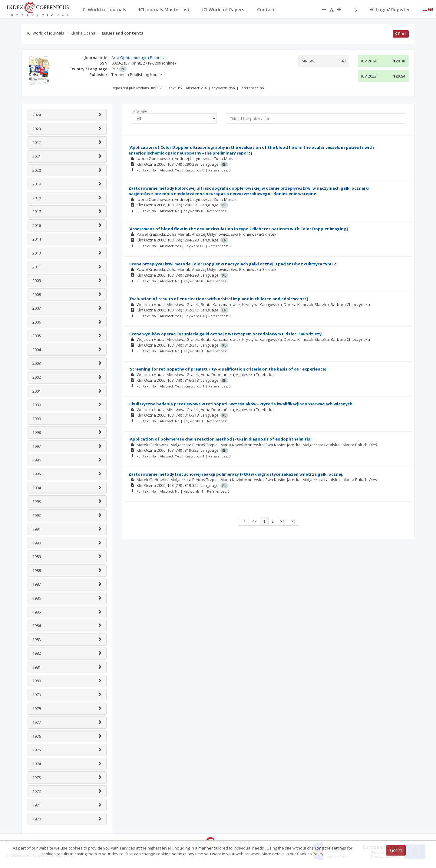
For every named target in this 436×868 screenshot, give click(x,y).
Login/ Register (390, 9)
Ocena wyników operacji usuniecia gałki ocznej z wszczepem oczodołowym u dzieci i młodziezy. (226, 334)
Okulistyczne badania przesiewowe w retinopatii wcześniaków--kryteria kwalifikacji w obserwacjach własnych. (241, 404)
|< (243, 521)
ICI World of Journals (46, 33)
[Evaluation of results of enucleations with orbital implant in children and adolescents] (218, 299)
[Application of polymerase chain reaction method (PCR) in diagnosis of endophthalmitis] (220, 439)
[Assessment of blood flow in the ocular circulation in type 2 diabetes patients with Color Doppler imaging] (238, 229)
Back (401, 34)
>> (282, 521)
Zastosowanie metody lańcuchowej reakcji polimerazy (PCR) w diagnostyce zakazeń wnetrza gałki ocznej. (236, 474)
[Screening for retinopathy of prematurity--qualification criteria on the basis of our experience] (227, 369)
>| (294, 521)
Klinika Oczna (83, 33)
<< (254, 521)
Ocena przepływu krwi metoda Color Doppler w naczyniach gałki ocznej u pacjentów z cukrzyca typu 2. (233, 264)
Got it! (396, 850)
